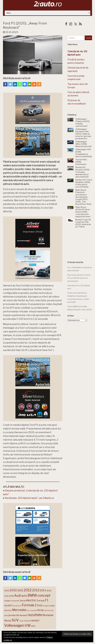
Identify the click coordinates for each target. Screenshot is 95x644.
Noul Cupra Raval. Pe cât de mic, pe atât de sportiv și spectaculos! (79, 278)
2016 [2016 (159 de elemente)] (6, 596)
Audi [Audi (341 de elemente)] (18, 596)
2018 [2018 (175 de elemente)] (11, 596)
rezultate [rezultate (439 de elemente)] (35, 615)
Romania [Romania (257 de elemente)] (48, 615)
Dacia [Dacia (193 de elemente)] (23, 601)
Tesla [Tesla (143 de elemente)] (21, 621)
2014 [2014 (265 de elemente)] (43, 590)
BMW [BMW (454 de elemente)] (32, 595)
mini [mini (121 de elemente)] (28, 610)
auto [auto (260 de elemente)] (24, 596)
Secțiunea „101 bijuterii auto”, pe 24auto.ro (30, 498)
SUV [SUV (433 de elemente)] (15, 620)
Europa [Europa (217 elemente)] (41, 601)
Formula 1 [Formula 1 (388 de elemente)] (29, 605)
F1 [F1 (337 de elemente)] (47, 600)
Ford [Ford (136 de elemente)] (20, 606)
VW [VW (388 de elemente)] (28, 626)
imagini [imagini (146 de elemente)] (46, 606)
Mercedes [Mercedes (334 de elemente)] (19, 610)
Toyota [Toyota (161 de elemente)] (27, 621)
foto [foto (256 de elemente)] (40, 605)
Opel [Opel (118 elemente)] (45, 611)
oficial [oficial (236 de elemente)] (40, 610)
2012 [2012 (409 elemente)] (28, 590)
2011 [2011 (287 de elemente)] (20, 590)
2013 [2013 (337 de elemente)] (36, 590)
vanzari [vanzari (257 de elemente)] (35, 620)
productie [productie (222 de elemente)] (14, 615)
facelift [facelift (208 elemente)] (8, 605)
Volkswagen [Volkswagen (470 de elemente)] (14, 625)
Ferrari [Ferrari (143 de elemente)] (15, 606)
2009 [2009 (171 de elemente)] (7, 591)
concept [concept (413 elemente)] (44, 595)
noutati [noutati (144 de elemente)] (33, 610)
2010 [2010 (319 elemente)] (13, 590)
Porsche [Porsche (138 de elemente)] (50, 610)
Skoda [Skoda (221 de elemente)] (8, 621)
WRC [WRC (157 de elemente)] (33, 626)
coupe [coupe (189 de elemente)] (7, 601)
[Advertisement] (81, 245)
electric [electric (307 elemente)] (31, 600)
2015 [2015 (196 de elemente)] (49, 591)
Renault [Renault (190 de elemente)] (23, 615)
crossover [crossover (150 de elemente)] (15, 601)
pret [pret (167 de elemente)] (6, 615)
